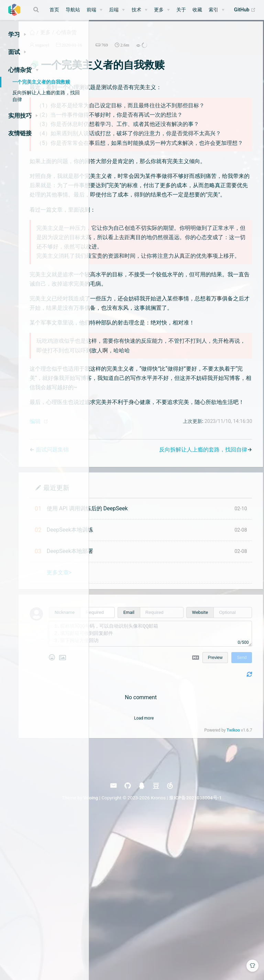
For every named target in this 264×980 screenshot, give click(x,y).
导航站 (73, 10)
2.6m (200, 52)
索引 (213, 10)
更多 (159, 10)
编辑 (110, 578)
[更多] (162, 10)
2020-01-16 (147, 52)
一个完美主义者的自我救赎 (41, 82)
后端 (114, 10)
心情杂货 (141, 39)
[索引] (217, 10)
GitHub (245, 10)
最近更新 (131, 644)
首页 (54, 10)
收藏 (197, 10)
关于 (181, 10)
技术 (136, 10)
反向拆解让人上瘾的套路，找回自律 (46, 96)
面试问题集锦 (127, 606)
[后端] (117, 10)
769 (180, 52)
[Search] (37, 10)
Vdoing (148, 954)
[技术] (140, 10)
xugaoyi (117, 52)
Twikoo (230, 886)
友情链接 (20, 133)
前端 (91, 10)
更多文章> (134, 729)
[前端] (95, 10)
